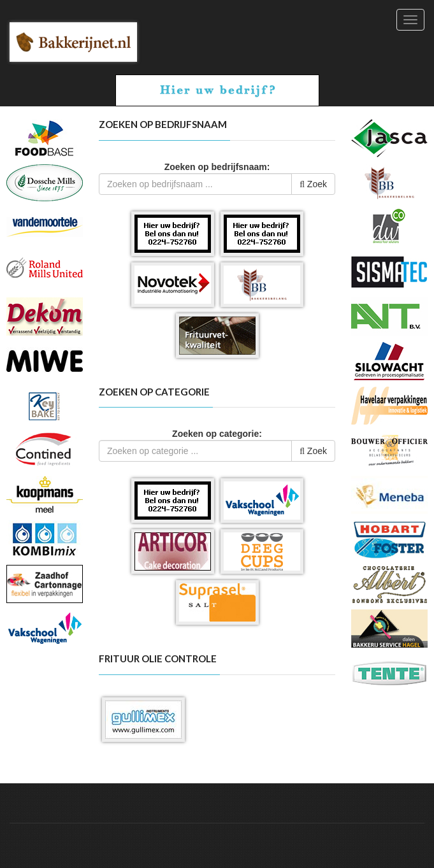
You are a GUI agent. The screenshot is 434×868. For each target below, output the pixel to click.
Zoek (313, 184)
